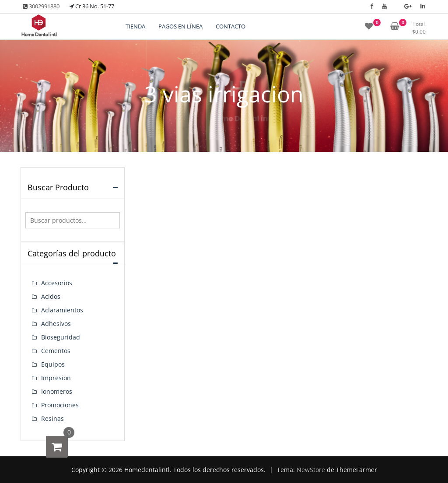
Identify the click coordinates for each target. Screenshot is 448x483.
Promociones (60, 405)
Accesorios (57, 283)
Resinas (52, 418)
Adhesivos (56, 324)
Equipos (53, 364)
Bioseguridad (61, 337)
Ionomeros (57, 391)
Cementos (56, 351)
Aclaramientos (62, 310)
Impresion (56, 378)
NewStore (311, 470)
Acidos (51, 296)
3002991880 (41, 6)
